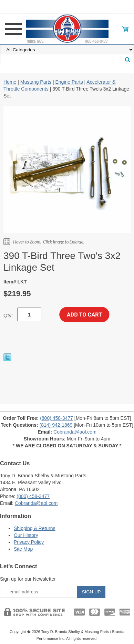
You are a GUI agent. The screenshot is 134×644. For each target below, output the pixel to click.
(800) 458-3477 (56, 418)
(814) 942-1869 (56, 425)
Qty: (8, 315)
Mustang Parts (36, 82)
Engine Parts (69, 82)
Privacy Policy (29, 542)
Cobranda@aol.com (75, 432)
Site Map (23, 549)
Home (10, 82)
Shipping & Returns (35, 528)
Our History (26, 535)
